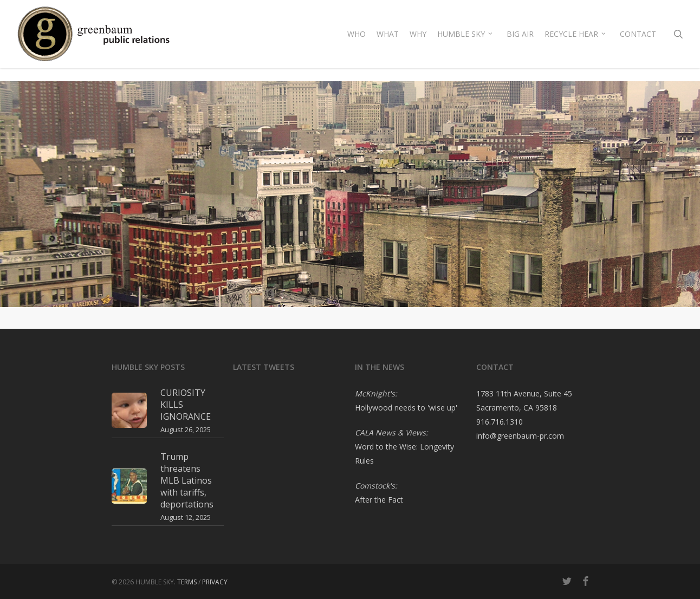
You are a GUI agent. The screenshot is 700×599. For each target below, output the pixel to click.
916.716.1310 (500, 422)
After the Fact (379, 500)
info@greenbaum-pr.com (520, 436)
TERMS (187, 582)
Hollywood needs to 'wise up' (406, 408)
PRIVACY (215, 582)
